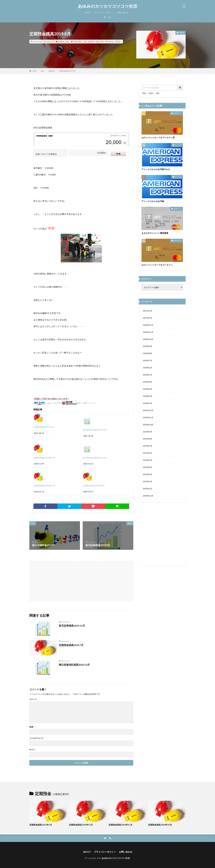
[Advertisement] (56, 580)
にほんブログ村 (54, 403)
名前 (32, 727)
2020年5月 (148, 375)
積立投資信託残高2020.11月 (95, 458)
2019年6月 (148, 453)
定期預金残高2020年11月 (44, 486)
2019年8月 (148, 439)
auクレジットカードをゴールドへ (157, 265)
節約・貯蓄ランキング (87, 403)
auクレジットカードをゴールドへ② (158, 137)
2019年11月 (148, 418)
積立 (97, 42)
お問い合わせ (122, 13)
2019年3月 (148, 475)
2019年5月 (148, 461)
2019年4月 (148, 468)
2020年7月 (148, 361)
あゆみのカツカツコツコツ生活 (107, 6)
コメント (33, 699)
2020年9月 (148, 347)
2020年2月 (148, 396)
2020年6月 (148, 368)
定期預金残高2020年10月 (94, 486)
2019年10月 (148, 425)
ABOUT (88, 13)
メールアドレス (37, 738)
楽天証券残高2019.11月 (72, 626)
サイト (32, 750)
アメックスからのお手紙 (153, 201)
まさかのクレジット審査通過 (155, 233)
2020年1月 (148, 404)
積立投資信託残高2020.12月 (95, 430)
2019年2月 (148, 482)
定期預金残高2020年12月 (44, 458)
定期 (85, 42)
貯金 (67, 42)
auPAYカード (177, 113)
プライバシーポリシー (104, 13)
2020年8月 (148, 354)
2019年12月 (148, 411)
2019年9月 (148, 432)
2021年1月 (148, 318)
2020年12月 (148, 325)
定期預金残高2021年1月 (44, 427)
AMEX (151, 93)
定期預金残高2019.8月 (67, 71)
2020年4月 (148, 382)
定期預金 (61, 42)
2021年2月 (148, 311)
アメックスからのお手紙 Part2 (156, 169)
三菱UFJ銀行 (77, 42)
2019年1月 (148, 489)
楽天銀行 (91, 42)
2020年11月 (148, 332)
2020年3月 (148, 389)
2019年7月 (148, 446)
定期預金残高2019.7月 (71, 645)
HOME (34, 71)
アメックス (178, 145)
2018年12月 (148, 496)
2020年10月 (148, 339)
